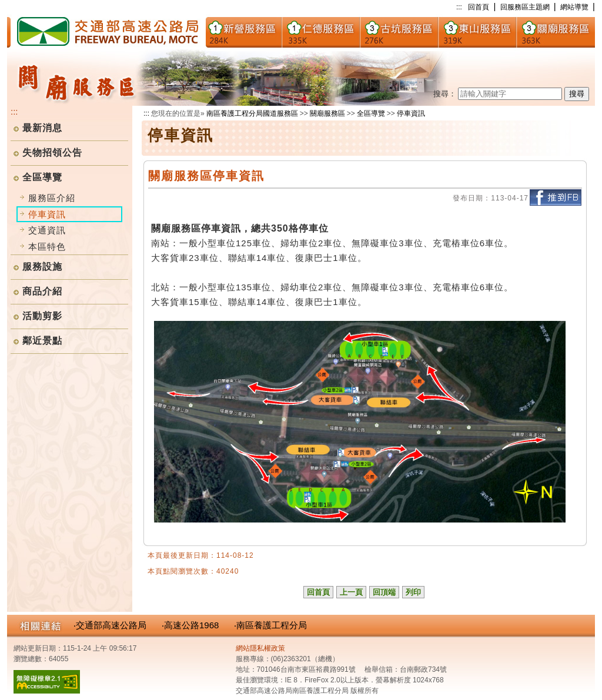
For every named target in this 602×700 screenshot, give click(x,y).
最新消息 (42, 128)
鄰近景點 (42, 341)
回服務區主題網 (525, 7)
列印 (413, 592)
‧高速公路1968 (190, 625)
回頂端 (384, 592)
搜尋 (577, 94)
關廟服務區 (327, 113)
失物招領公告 (52, 153)
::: (459, 7)
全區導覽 (42, 177)
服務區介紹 (52, 198)
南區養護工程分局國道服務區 (252, 113)
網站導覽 (574, 7)
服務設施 (42, 267)
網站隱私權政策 (260, 648)
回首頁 (479, 7)
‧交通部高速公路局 (110, 625)
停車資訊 (411, 113)
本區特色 (47, 247)
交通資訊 (47, 230)
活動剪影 (42, 316)
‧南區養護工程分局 (270, 625)
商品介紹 (42, 291)
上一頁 (351, 592)
